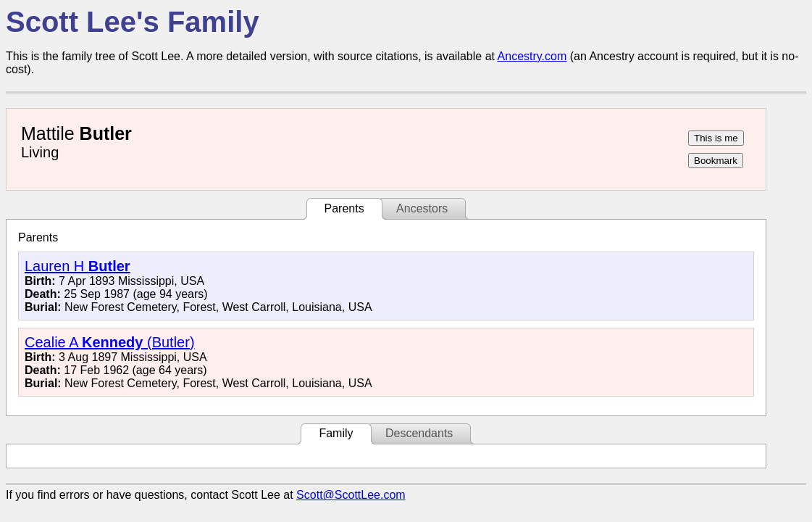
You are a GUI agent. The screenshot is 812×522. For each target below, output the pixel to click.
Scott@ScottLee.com (351, 495)
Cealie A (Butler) (110, 342)
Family (336, 433)
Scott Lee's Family (133, 22)
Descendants (419, 433)
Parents (344, 208)
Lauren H (78, 266)
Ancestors (422, 208)
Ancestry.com (532, 56)
